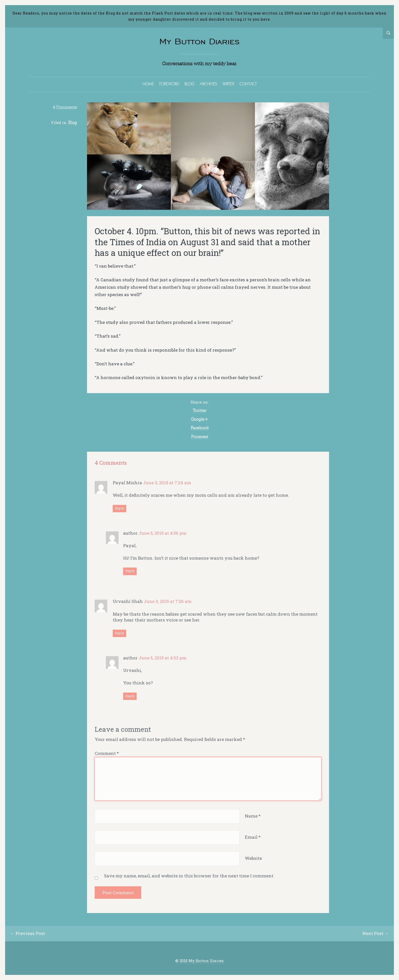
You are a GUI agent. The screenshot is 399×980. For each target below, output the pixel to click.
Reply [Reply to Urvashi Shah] (119, 633)
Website (253, 858)
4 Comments (65, 107)
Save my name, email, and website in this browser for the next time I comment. (189, 876)
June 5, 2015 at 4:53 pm (163, 658)
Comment (107, 753)
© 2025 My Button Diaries (199, 961)
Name (253, 816)
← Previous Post (28, 933)
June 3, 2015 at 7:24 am (167, 483)
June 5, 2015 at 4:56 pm (163, 533)
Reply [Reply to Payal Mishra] (119, 508)
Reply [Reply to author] (130, 571)
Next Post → (376, 933)
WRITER (228, 84)
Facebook (200, 428)
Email (253, 837)
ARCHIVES (208, 84)
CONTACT (248, 84)
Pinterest (200, 437)
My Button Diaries (199, 41)
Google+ (199, 419)
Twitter (199, 410)
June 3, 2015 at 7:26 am (168, 601)
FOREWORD (169, 84)
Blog (73, 122)
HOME (148, 84)
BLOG (189, 84)
